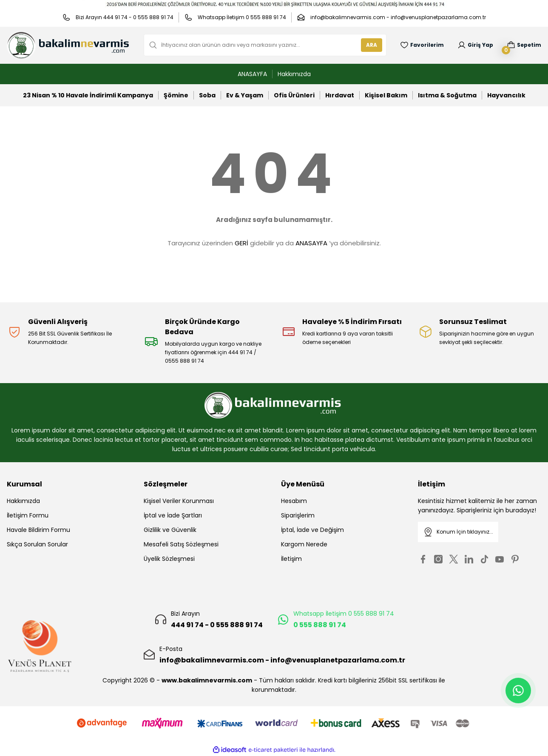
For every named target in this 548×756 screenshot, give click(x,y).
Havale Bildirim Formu (38, 530)
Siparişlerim (298, 515)
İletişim (291, 559)
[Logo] (68, 45)
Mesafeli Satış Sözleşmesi (181, 544)
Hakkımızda (23, 501)
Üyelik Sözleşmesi (169, 559)
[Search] (265, 45)
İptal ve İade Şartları (173, 515)
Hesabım (294, 501)
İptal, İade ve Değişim (312, 530)
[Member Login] (475, 45)
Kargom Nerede (304, 544)
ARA (372, 45)
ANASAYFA (311, 243)
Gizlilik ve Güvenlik (170, 530)
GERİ (241, 243)
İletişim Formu (28, 515)
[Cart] (524, 45)
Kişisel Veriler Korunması (179, 501)
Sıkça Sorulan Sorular (37, 544)
